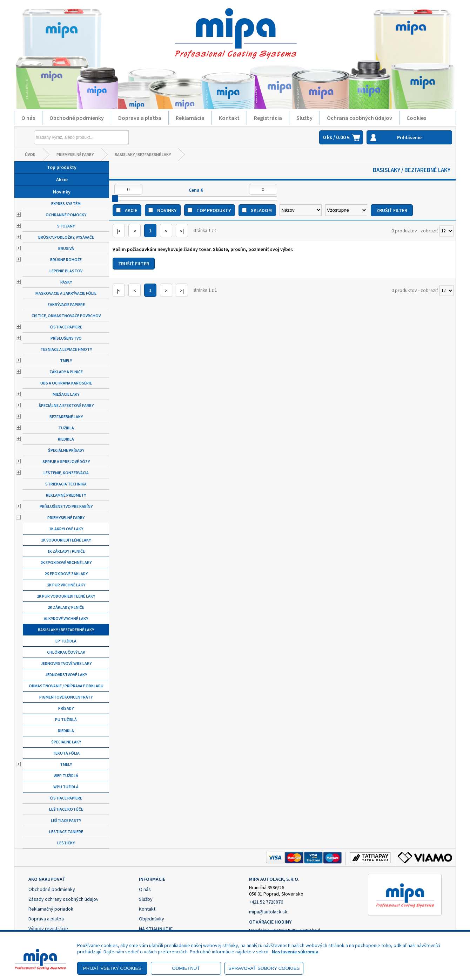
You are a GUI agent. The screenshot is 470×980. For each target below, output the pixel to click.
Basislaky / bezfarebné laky (143, 154)
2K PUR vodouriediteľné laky (66, 596)
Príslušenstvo (66, 338)
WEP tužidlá (66, 775)
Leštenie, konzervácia (66, 473)
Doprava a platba (140, 118)
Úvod (30, 154)
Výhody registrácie (48, 928)
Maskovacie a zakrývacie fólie (66, 293)
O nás (28, 118)
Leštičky (66, 843)
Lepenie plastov (66, 271)
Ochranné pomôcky (66, 215)
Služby (304, 118)
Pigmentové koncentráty (66, 697)
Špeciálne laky (66, 742)
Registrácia (268, 118)
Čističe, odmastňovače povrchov (66, 316)
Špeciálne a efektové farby (66, 405)
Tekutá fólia (66, 753)
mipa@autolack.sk (268, 912)
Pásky (66, 282)
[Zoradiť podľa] (301, 210)
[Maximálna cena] (263, 189)
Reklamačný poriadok (51, 909)
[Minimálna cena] (128, 189)
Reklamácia (190, 118)
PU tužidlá (66, 719)
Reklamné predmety (66, 495)
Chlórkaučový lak (66, 652)
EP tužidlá (66, 641)
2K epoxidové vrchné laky (66, 562)
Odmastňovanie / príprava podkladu (66, 686)
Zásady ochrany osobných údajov (63, 899)
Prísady (66, 708)
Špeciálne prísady (66, 450)
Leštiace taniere (66, 832)
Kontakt (229, 118)
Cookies (416, 118)
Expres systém (66, 203)
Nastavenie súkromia (295, 952)
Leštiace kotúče (66, 809)
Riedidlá (66, 439)
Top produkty (62, 167)
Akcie (62, 179)
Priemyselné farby (75, 154)
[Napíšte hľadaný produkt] (65, 137)
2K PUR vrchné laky (66, 585)
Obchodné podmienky (77, 118)
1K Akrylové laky (66, 529)
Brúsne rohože (66, 260)
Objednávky (152, 919)
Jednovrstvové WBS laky (66, 663)
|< (119, 231)
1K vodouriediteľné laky (66, 540)
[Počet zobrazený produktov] (446, 231)
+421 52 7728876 (266, 902)
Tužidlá (66, 428)
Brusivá (66, 248)
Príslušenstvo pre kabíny (66, 506)
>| (182, 231)
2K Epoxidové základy (66, 574)
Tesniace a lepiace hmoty (66, 349)
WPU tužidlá (66, 787)
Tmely (66, 360)
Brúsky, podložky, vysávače (66, 237)
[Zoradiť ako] (346, 210)
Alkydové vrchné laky (66, 618)
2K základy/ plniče (66, 607)
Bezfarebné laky (66, 417)
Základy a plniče (66, 372)
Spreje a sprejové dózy (66, 461)
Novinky (62, 192)
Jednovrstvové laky (66, 675)
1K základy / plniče (66, 551)
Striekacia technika (66, 484)
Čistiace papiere (66, 327)
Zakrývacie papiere (66, 304)
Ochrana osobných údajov (360, 118)
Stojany (66, 226)
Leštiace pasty (66, 820)
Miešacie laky (66, 394)
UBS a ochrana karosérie (66, 383)
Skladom (261, 210)
